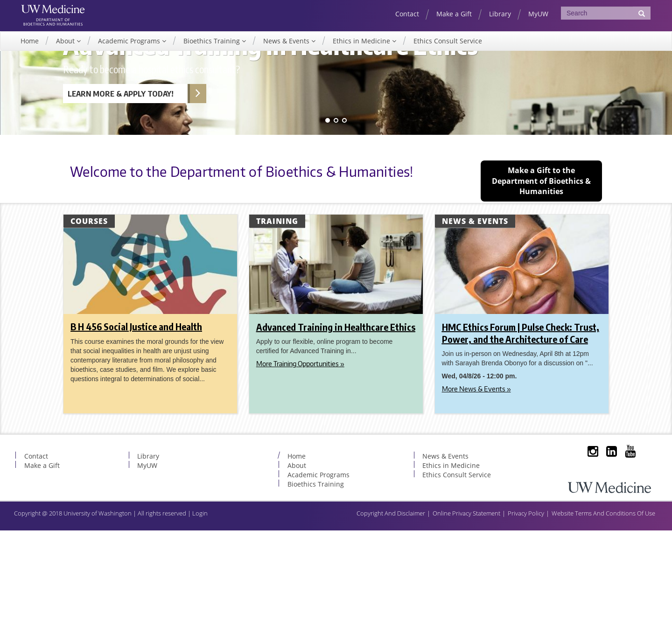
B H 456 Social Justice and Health (136, 437)
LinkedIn (604, 570)
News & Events (287, 49)
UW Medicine (65, 13)
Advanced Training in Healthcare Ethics (336, 437)
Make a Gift (454, 14)
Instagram (586, 570)
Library (500, 14)
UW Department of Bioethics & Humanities (65, 28)
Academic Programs (130, 49)
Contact (407, 14)
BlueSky (642, 570)
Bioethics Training (213, 49)
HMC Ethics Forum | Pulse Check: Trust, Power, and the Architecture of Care (521, 443)
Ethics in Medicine (362, 49)
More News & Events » (476, 499)
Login (200, 624)
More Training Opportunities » (300, 474)
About (66, 49)
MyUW (538, 14)
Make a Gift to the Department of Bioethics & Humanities (541, 291)
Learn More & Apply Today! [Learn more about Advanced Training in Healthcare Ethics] (121, 204)
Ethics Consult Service (448, 49)
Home (30, 49)
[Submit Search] (642, 13)
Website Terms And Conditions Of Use (603, 624)
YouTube (623, 570)
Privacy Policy (526, 624)
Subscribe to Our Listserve (567, 570)
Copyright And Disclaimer (391, 624)
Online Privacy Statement (466, 624)
